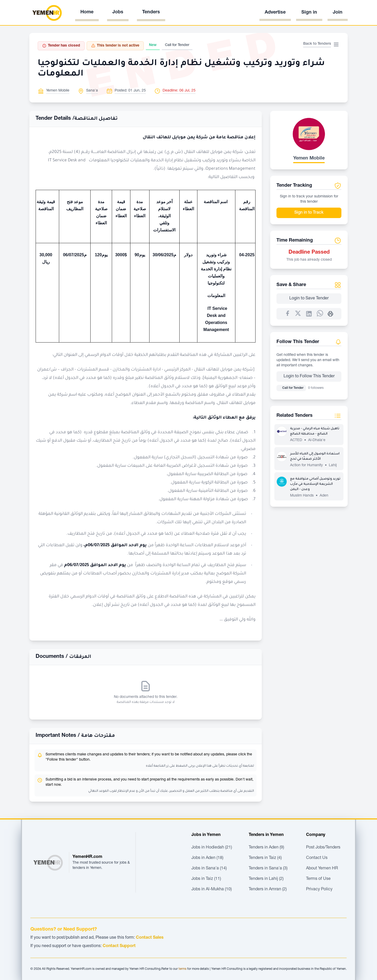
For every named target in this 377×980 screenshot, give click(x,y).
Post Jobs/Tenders (323, 848)
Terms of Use (318, 879)
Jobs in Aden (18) (207, 858)
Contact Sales (150, 938)
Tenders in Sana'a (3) (268, 869)
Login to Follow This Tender (309, 377)
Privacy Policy (319, 890)
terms (182, 969)
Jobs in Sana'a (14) (209, 869)
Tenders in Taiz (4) (265, 858)
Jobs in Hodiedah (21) (212, 848)
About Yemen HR (322, 869)
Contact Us (317, 858)
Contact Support (119, 946)
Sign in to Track (309, 213)
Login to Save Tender (309, 299)
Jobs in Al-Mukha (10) (212, 890)
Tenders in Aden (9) (266, 848)
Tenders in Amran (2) (268, 890)
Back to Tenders (317, 44)
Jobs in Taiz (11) (206, 879)
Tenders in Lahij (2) (266, 879)
